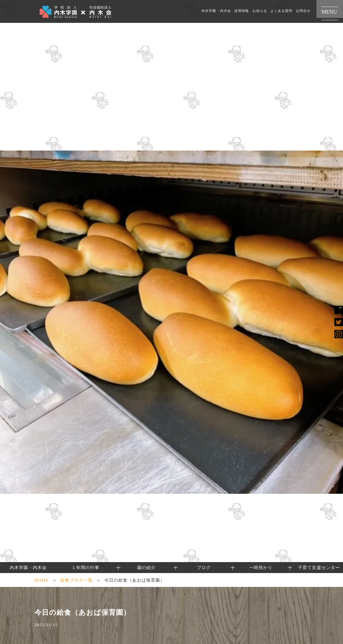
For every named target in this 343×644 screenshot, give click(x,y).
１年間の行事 (86, 568)
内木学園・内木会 (216, 11)
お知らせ (260, 11)
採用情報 (242, 11)
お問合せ (303, 11)
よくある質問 (281, 11)
